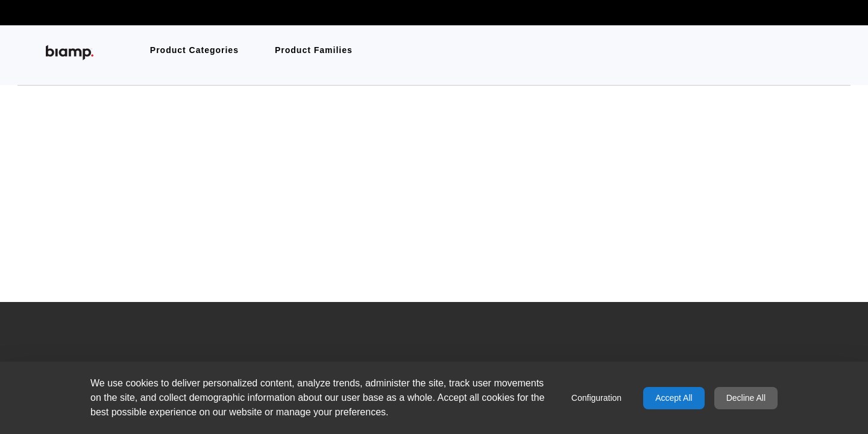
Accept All (674, 398)
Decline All (746, 398)
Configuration (596, 398)
